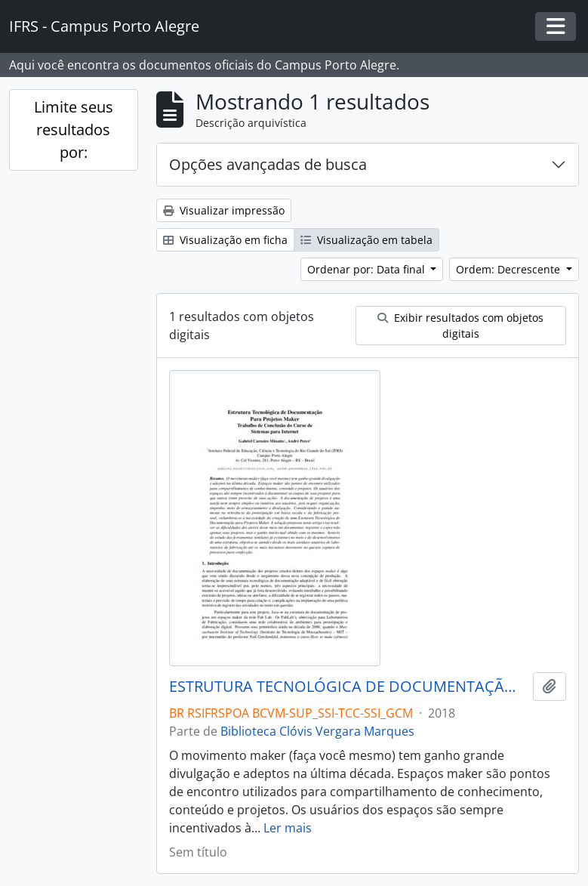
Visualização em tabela (366, 240)
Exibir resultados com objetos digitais (460, 326)
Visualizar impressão (224, 210)
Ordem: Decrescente (509, 269)
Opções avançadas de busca (268, 164)
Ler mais (288, 828)
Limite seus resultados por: (74, 130)
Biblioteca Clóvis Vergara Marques (317, 731)
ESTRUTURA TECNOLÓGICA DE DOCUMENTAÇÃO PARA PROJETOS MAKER (348, 687)
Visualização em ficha (225, 240)
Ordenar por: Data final (368, 269)
